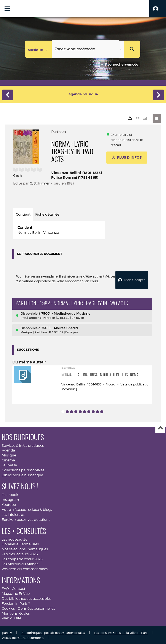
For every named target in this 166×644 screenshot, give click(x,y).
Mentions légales (16, 613)
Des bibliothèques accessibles (26, 598)
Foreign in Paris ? (16, 603)
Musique (9, 455)
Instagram (10, 499)
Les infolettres (13, 514)
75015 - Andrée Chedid (60, 327)
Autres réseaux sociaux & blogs (27, 509)
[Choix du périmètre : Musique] (38, 49)
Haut (160, 427)
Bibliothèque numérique (22, 474)
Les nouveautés (14, 539)
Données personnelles (36, 608)
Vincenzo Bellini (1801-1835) (77, 173)
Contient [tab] (23, 214)
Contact (19, 588)
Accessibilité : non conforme (23, 637)
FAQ (5, 588)
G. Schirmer (40, 183)
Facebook (10, 494)
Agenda (8, 450)
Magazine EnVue (16, 593)
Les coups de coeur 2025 (22, 558)
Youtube (9, 504)
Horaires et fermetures (20, 544)
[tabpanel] (59, 230)
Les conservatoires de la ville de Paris (121, 632)
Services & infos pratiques (23, 445)
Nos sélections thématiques (25, 549)
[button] (158, 9)
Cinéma (8, 460)
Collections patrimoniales (23, 469)
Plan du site (11, 618)
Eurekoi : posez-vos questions (26, 519)
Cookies (8, 608)
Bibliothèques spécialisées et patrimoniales (53, 632)
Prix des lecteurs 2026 (20, 553)
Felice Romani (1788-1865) (75, 178)
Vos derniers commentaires (25, 568)
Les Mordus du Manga (20, 563)
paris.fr (7, 632)
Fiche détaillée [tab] (47, 214)
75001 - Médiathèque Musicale (66, 313)
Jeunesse (9, 465)
